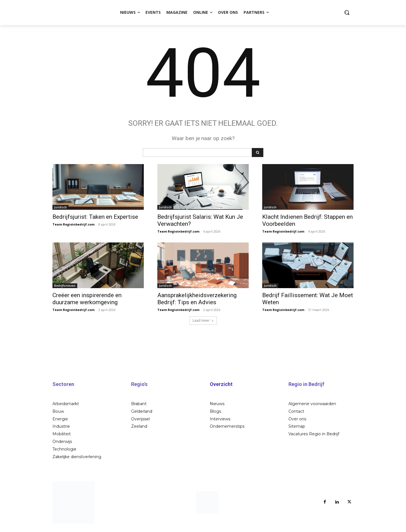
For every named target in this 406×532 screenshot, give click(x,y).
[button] (347, 12)
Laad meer (203, 324)
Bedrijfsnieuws (65, 289)
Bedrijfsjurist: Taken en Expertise (95, 220)
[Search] (258, 156)
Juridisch (60, 210)
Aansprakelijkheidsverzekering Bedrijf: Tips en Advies (197, 302)
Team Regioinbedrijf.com (73, 227)
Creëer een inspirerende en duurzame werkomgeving (87, 302)
